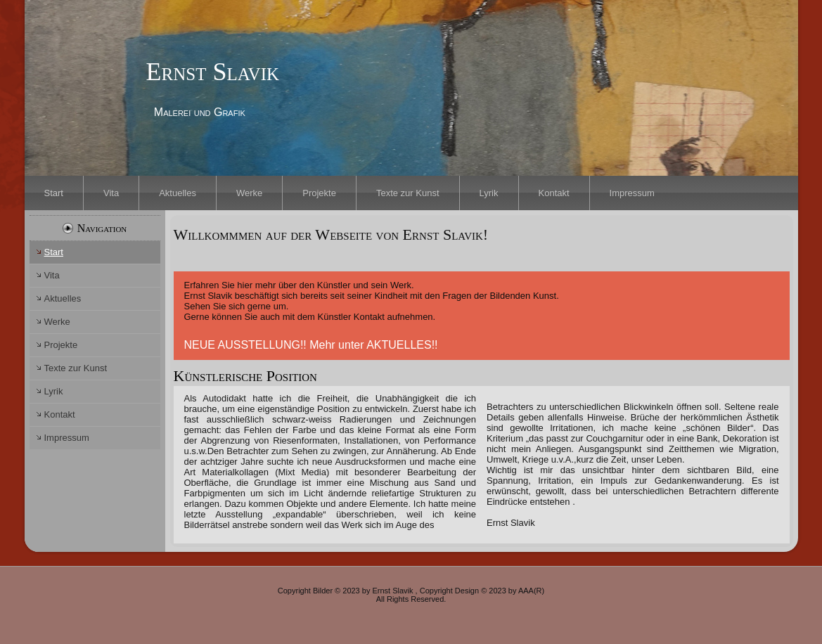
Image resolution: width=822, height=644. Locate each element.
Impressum (632, 193)
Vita (111, 193)
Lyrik (489, 193)
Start (54, 193)
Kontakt (554, 193)
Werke (249, 193)
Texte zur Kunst (408, 193)
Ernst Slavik (213, 72)
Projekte (319, 193)
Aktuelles (178, 193)
